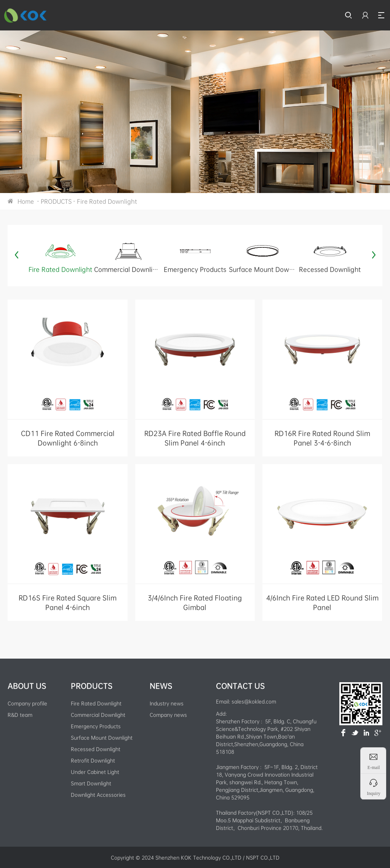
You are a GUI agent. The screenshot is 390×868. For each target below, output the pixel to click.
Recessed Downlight (96, 749)
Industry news (167, 703)
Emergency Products (96, 726)
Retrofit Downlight (93, 760)
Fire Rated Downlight (107, 201)
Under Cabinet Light (95, 772)
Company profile (27, 703)
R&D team (20, 715)
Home (26, 201)
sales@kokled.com (254, 701)
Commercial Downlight (98, 715)
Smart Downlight (91, 783)
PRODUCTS (56, 201)
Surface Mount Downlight (102, 737)
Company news (168, 715)
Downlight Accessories (98, 795)
